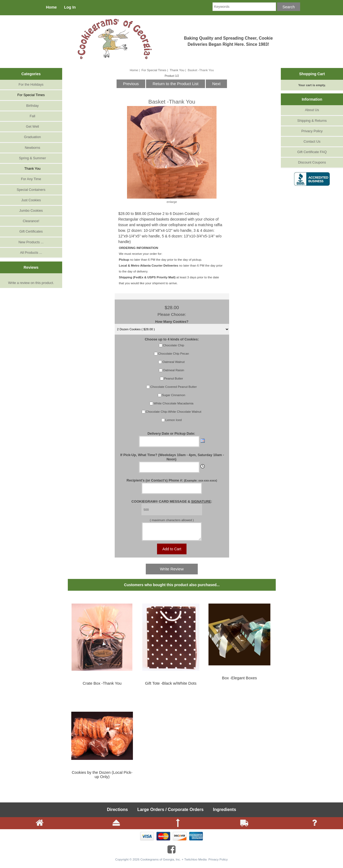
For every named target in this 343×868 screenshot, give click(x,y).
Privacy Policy (312, 131)
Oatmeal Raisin (174, 370)
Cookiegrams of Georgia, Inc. (161, 863)
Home (51, 7)
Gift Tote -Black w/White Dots (171, 687)
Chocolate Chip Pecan (174, 353)
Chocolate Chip (174, 345)
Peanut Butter (174, 378)
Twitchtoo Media (196, 863)
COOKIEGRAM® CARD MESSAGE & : (172, 501)
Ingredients (225, 813)
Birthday (31, 106)
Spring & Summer (31, 158)
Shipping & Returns (312, 121)
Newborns (31, 148)
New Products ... (31, 242)
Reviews (31, 267)
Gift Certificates (31, 231)
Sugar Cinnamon (174, 395)
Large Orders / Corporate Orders (170, 813)
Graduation (31, 137)
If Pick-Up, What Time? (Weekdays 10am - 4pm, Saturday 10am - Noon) (172, 457)
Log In (70, 7)
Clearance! (31, 221)
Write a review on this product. (31, 282)
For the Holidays (31, 84)
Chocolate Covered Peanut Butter (174, 387)
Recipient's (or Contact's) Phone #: (172, 480)
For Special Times (154, 70)
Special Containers (31, 190)
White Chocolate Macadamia (173, 403)
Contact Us (312, 141)
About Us (312, 110)
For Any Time (31, 179)
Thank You (177, 70)
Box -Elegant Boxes (239, 681)
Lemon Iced (174, 420)
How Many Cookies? (172, 321)
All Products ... (31, 253)
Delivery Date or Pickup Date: (172, 433)
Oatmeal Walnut (174, 362)
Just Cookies (31, 200)
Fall (31, 116)
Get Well (31, 126)
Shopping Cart (312, 74)
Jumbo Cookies (31, 211)
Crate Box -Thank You (102, 687)
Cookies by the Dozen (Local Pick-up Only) (102, 778)
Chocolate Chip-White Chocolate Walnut (174, 412)
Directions (117, 813)
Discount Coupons (312, 162)
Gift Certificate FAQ (312, 152)
